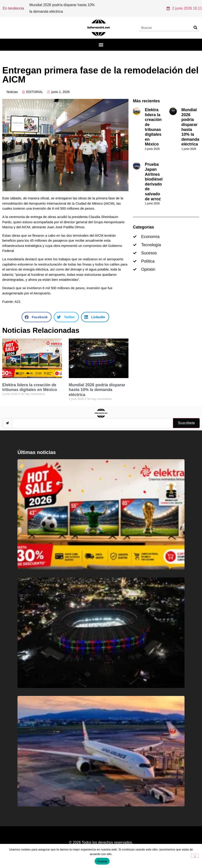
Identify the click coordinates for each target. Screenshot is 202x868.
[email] (92, 423)
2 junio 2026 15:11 (184, 8)
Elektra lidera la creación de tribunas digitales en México (30, 387)
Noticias (12, 92)
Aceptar (102, 861)
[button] (101, 45)
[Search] (195, 28)
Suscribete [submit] (186, 423)
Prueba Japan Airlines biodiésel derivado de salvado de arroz (154, 182)
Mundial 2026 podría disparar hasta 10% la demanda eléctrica (97, 390)
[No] (195, 856)
